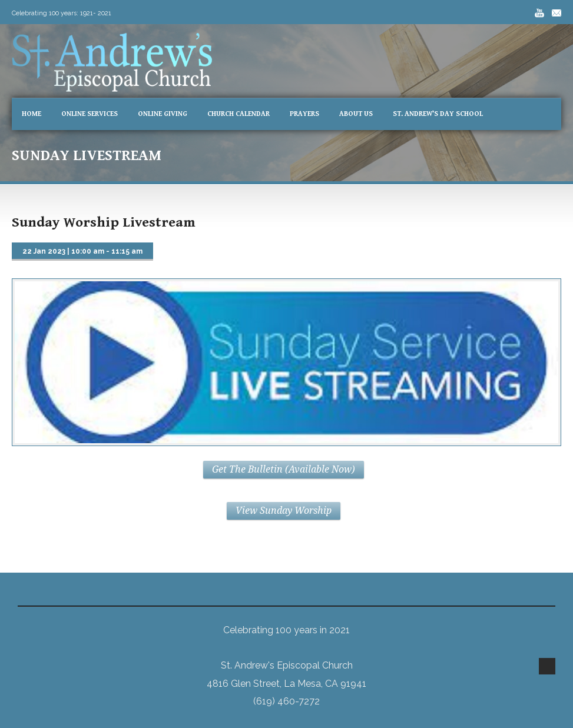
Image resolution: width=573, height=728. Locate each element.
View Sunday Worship (284, 511)
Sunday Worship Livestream (104, 222)
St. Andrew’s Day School (438, 114)
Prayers (304, 114)
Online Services (90, 114)
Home (32, 114)
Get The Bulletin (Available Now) (284, 469)
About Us (356, 114)
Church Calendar (239, 114)
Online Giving (163, 114)
